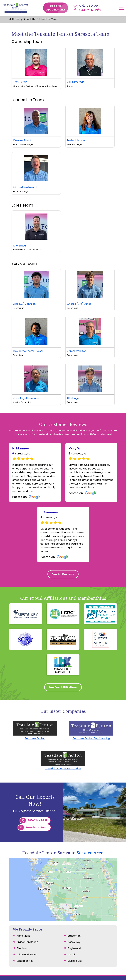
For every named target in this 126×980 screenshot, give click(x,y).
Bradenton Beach (27, 942)
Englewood (74, 948)
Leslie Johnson (76, 140)
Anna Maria (23, 936)
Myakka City (75, 961)
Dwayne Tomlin (23, 140)
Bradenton (74, 936)
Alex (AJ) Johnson (24, 304)
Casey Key (74, 942)
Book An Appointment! (57, 8)
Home (14, 19)
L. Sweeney (49, 512)
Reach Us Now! (33, 827)
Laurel (71, 955)
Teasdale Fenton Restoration (63, 769)
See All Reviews (63, 574)
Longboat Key (25, 961)
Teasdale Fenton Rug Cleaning (91, 738)
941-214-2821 (91, 10)
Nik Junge (73, 398)
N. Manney (21, 448)
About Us (29, 19)
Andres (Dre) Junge (79, 304)
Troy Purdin (20, 82)
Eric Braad (20, 246)
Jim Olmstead (76, 82)
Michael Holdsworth (25, 187)
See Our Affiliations (63, 687)
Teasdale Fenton (35, 738)
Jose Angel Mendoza (26, 398)
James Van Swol (77, 351)
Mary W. (75, 448)
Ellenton (22, 948)
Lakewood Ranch (27, 955)
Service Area (90, 853)
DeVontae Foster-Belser (28, 351)
